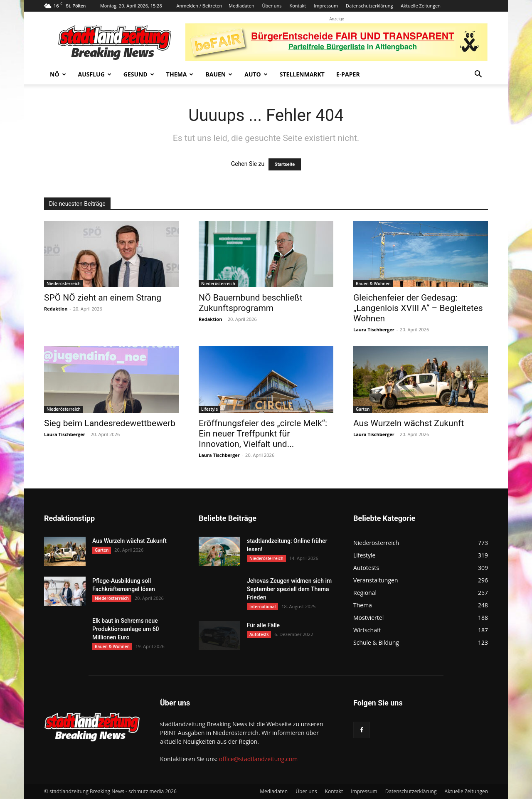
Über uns (272, 6)
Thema (180, 74)
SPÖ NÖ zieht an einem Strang (103, 298)
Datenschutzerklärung (369, 6)
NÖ (58, 74)
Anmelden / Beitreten (199, 6)
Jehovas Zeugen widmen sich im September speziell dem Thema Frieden (289, 589)
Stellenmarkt (302, 74)
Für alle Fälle (263, 625)
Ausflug (95, 74)
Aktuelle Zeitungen (421, 6)
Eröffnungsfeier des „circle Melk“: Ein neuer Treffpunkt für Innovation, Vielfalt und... (263, 434)
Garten (363, 409)
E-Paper (348, 74)
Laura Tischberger (374, 329)
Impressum (326, 6)
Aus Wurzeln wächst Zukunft (409, 423)
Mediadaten (241, 6)
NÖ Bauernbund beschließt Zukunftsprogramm (251, 303)
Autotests (259, 634)
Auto (256, 74)
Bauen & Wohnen (373, 284)
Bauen (219, 74)
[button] (478, 75)
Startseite (285, 164)
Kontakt (298, 6)
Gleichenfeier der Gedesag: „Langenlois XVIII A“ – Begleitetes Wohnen (418, 308)
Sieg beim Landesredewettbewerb (110, 423)
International (262, 607)
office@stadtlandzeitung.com (258, 759)
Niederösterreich (64, 284)
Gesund (139, 74)
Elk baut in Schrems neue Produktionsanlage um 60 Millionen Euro (126, 629)
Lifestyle (209, 409)
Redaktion (56, 309)
